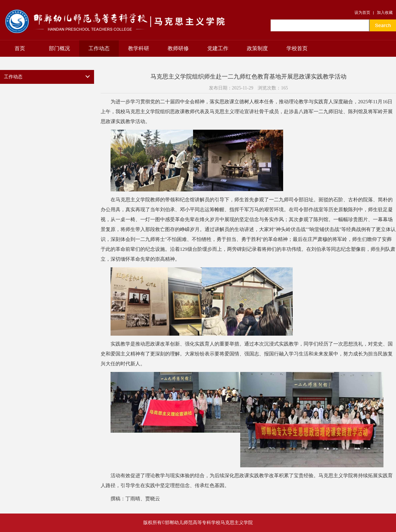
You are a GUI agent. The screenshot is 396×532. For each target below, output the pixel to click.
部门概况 (59, 48)
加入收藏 (385, 13)
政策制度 (257, 48)
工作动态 (99, 48)
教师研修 (178, 48)
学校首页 (297, 48)
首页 (20, 48)
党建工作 (218, 48)
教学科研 (139, 48)
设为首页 (362, 13)
